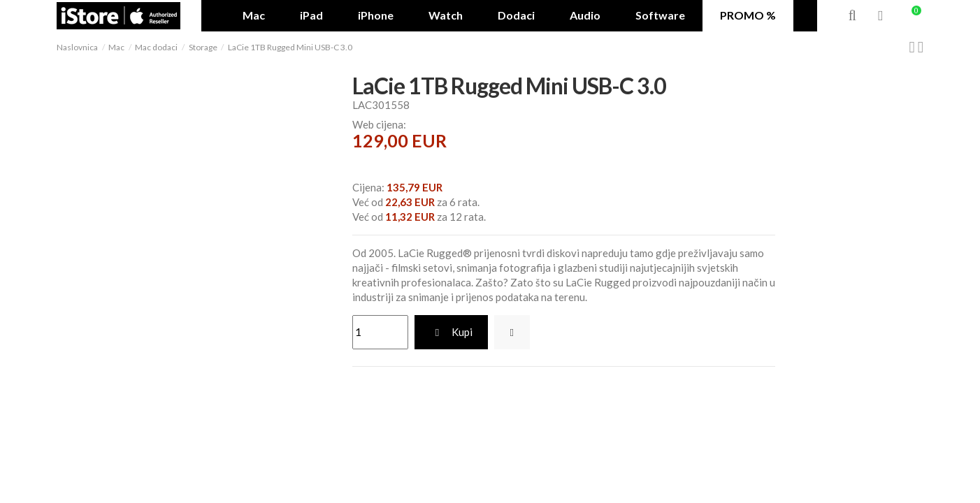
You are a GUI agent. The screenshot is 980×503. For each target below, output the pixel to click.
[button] (516, 16)
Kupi (452, 332)
